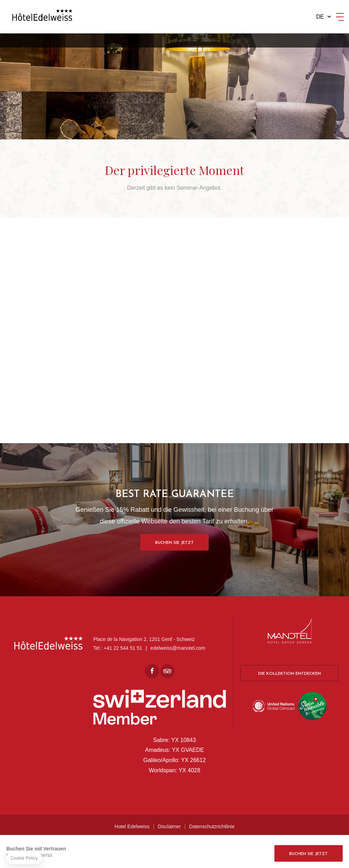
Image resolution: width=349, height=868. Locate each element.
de (320, 17)
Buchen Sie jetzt (174, 543)
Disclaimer (169, 826)
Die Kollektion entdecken (290, 674)
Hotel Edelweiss (132, 826)
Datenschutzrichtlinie (212, 826)
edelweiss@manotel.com (178, 648)
